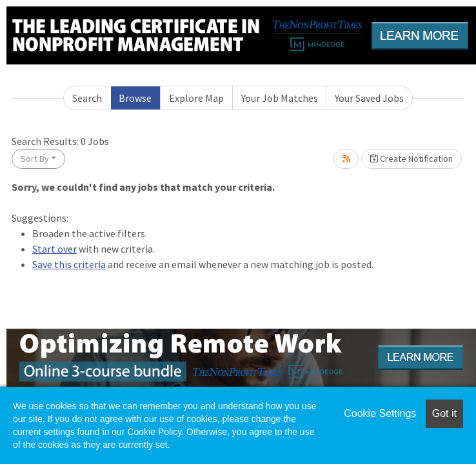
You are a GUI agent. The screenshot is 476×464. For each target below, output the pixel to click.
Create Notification (412, 159)
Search (87, 98)
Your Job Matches (280, 98)
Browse (135, 98)
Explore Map (196, 98)
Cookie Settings (380, 413)
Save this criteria (69, 264)
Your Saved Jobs (369, 98)
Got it (444, 413)
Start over (55, 249)
